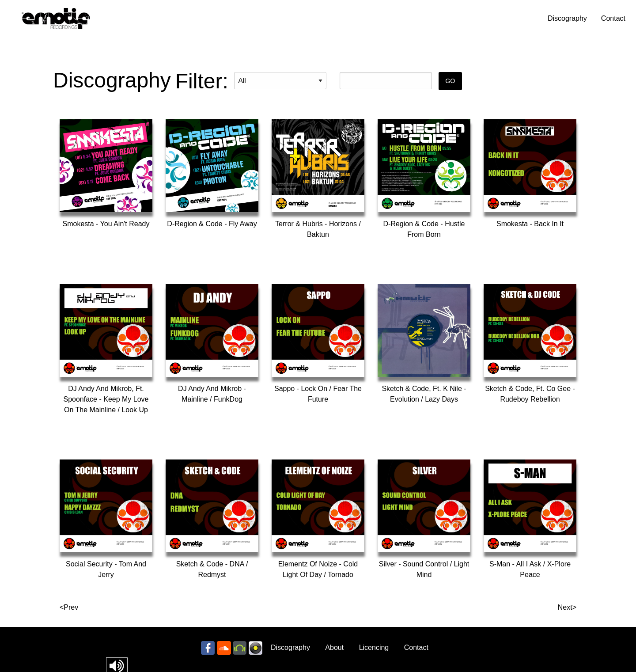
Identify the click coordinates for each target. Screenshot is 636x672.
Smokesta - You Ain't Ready (106, 224)
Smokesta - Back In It (530, 224)
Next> (567, 607)
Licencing (374, 647)
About (334, 647)
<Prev (69, 607)
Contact (613, 18)
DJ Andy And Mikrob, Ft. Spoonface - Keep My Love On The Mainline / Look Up (106, 399)
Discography (567, 18)
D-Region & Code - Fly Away (212, 224)
